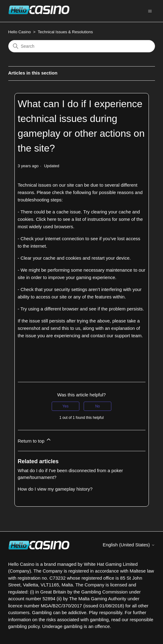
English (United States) (129, 545)
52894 (49, 599)
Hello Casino (20, 32)
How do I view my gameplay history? (55, 489)
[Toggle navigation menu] (150, 11)
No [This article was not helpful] (97, 406)
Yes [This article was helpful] (66, 406)
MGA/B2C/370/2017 (61, 606)
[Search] (82, 46)
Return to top (35, 440)
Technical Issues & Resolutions (65, 32)
